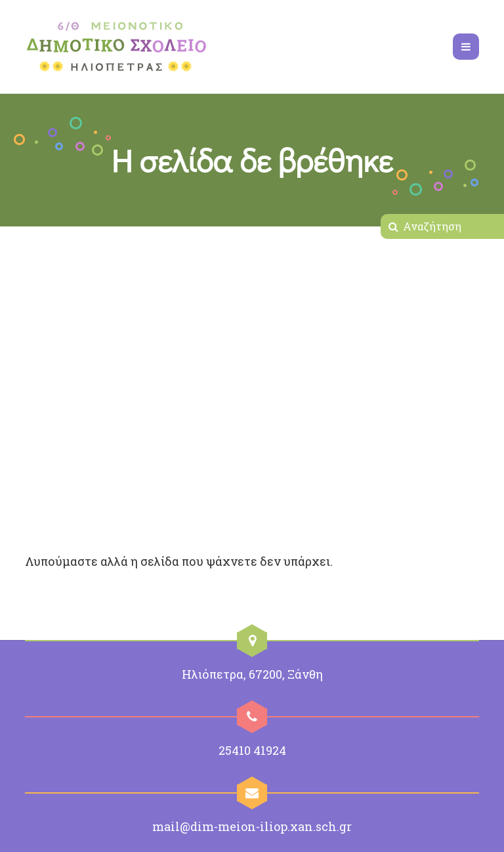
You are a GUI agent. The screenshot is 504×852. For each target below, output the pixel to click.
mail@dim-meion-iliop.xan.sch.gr (252, 826)
